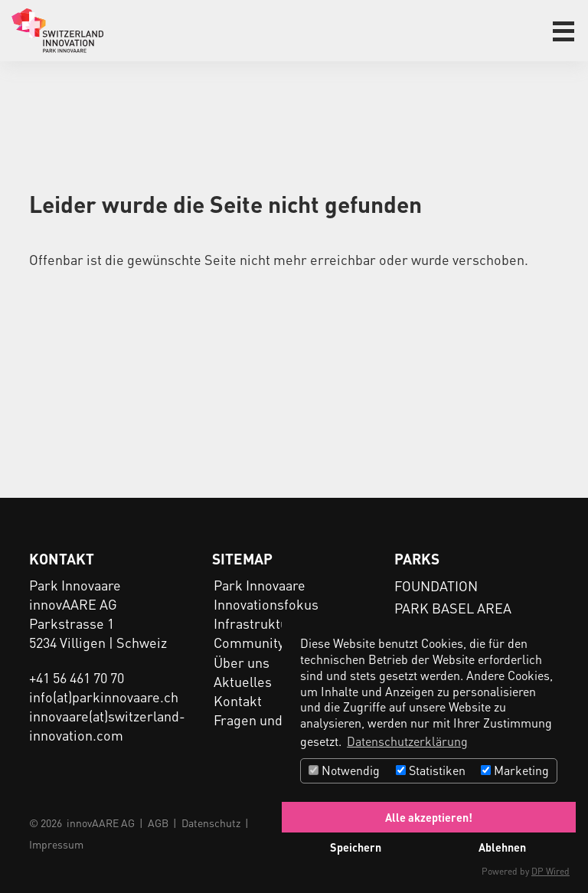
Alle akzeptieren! (429, 817)
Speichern (356, 847)
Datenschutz (211, 823)
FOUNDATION (436, 586)
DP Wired (550, 871)
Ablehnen (502, 847)
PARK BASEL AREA (453, 608)
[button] (563, 31)
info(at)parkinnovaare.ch (104, 697)
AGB (158, 823)
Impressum (56, 844)
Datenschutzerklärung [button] (407, 741)
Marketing (515, 770)
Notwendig (344, 770)
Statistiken (431, 770)
